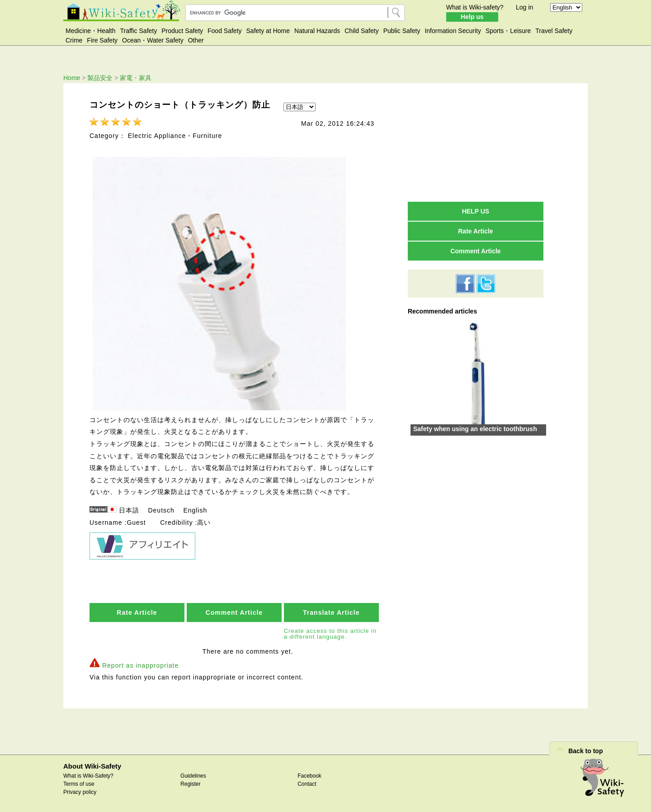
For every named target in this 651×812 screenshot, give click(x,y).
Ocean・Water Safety (153, 40)
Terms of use (79, 784)
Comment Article (234, 613)
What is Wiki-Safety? (88, 776)
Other (196, 40)
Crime (74, 40)
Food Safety (225, 31)
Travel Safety (554, 31)
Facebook (309, 776)
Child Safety (361, 31)
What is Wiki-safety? (475, 7)
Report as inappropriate (140, 665)
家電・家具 (136, 78)
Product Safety (182, 31)
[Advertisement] (476, 142)
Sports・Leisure (508, 31)
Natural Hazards (317, 31)
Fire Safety (102, 40)
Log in (524, 7)
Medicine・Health (91, 31)
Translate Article (331, 613)
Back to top (585, 751)
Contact (307, 784)
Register (191, 784)
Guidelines (193, 776)
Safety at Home (268, 31)
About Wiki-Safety (92, 766)
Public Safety (402, 31)
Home (72, 78)
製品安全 (100, 78)
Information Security (453, 31)
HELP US (476, 211)
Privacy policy (80, 792)
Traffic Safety (139, 31)
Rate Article (137, 613)
